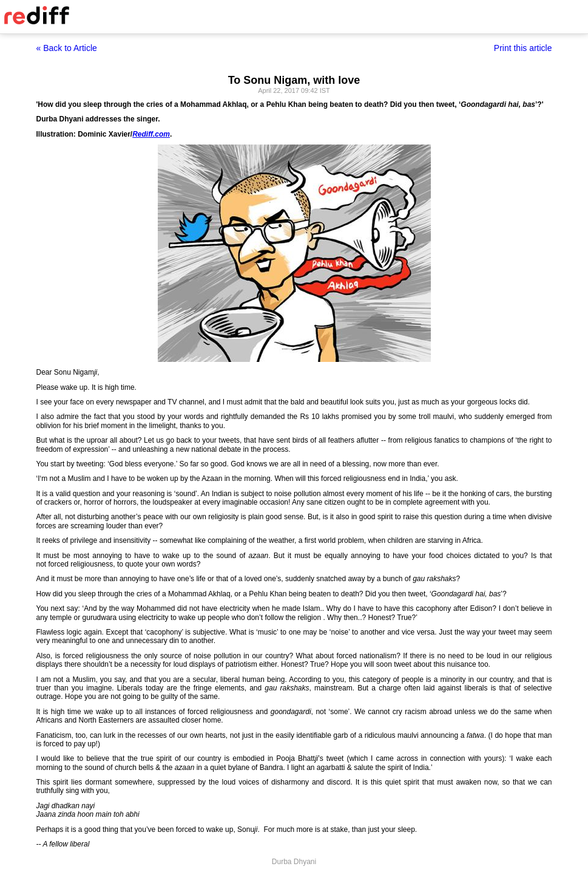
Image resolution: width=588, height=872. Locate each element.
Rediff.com (151, 134)
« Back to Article (67, 48)
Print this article (523, 48)
